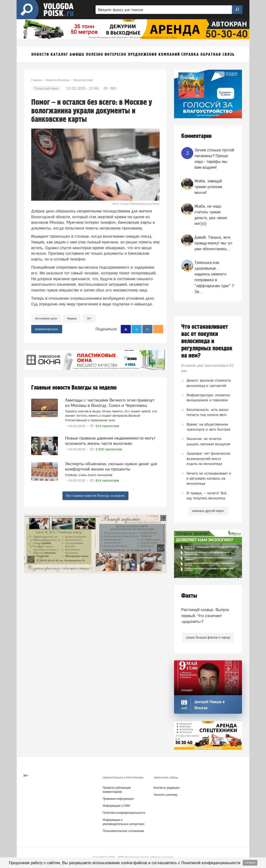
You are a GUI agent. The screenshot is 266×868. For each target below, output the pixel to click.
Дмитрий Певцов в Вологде (209, 705)
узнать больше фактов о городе (208, 637)
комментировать (47, 329)
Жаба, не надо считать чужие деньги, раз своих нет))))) (211, 215)
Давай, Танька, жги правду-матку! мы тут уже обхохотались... (213, 243)
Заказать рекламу (166, 795)
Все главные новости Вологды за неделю (95, 496)
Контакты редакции (166, 788)
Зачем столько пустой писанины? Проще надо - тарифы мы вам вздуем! (214, 159)
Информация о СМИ (116, 806)
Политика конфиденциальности (124, 813)
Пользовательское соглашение (124, 831)
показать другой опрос (208, 511)
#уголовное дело (46, 318)
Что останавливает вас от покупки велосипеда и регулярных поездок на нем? (207, 341)
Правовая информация (118, 799)
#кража (72, 318)
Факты (189, 596)
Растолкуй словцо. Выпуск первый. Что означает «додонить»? (205, 616)
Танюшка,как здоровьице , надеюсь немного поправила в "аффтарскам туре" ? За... (214, 277)
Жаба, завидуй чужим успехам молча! (208, 187)
